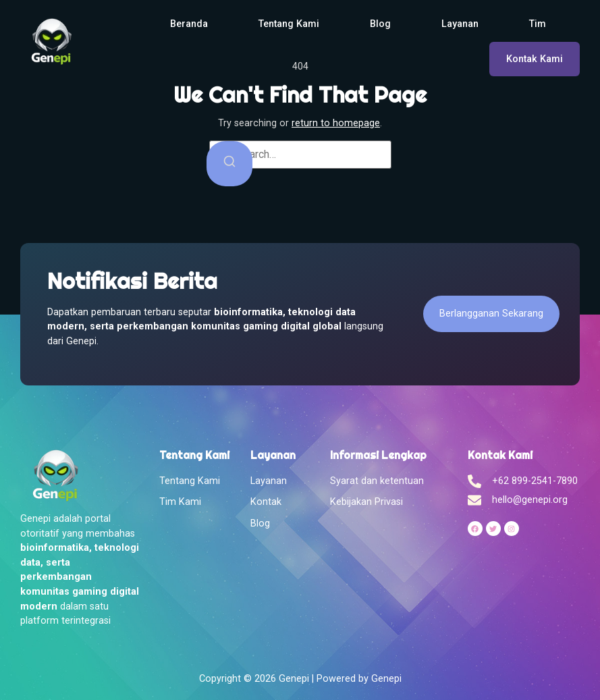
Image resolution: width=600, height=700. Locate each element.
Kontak (266, 502)
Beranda (189, 24)
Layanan (460, 24)
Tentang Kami (289, 24)
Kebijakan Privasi (366, 502)
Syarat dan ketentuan (377, 481)
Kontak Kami (535, 59)
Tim (538, 24)
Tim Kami (180, 502)
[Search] (229, 164)
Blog (380, 24)
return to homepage (336, 123)
